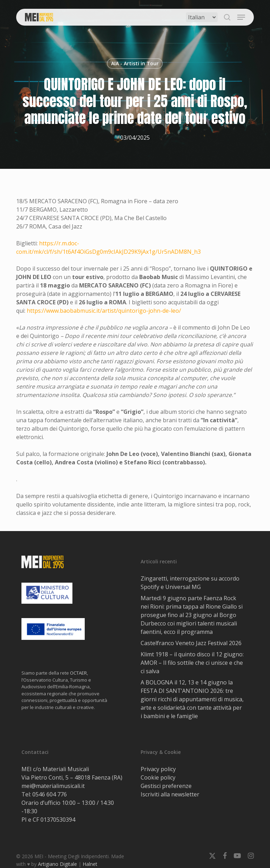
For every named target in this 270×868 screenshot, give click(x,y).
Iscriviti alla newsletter (170, 794)
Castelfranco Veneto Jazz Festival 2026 (191, 643)
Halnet (90, 864)
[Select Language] (202, 17)
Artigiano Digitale (57, 864)
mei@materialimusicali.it (53, 786)
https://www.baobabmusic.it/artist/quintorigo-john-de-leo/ (104, 311)
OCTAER (78, 673)
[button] (241, 17)
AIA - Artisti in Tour (135, 63)
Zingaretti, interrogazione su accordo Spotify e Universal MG (190, 583)
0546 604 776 (50, 794)
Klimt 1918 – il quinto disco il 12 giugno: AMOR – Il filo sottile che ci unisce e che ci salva (192, 663)
